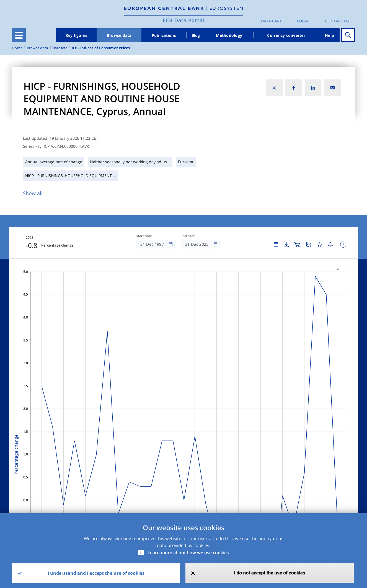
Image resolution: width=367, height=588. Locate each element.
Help (329, 35)
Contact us (337, 21)
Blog (196, 35)
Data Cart (271, 21)
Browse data (119, 35)
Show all (33, 193)
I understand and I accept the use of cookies (96, 573)
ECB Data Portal (183, 20)
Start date (144, 236)
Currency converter (286, 35)
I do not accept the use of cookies (270, 573)
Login (303, 21)
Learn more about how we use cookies (188, 553)
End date (188, 236)
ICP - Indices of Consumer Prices (101, 48)
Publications (164, 35)
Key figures (77, 35)
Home (17, 48)
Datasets (60, 48)
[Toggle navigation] (19, 35)
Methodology (229, 35)
